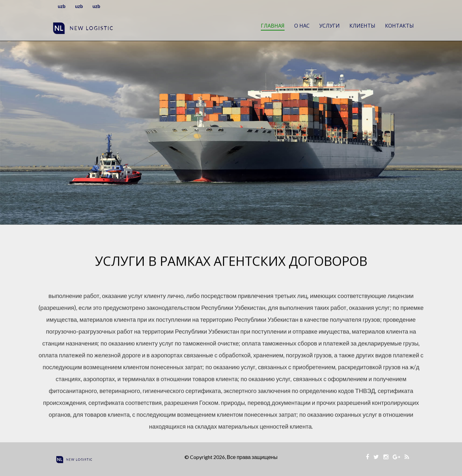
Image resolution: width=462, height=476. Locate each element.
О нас (302, 26)
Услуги (329, 26)
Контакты (399, 26)
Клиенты (362, 26)
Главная (273, 26)
